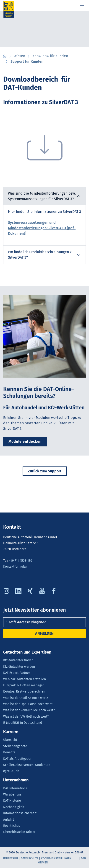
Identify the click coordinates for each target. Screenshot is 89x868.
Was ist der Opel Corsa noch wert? (28, 704)
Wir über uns (12, 795)
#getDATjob (11, 771)
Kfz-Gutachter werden (19, 667)
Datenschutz (29, 858)
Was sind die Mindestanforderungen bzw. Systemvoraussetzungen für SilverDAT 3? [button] (42, 196)
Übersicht (10, 740)
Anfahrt (9, 820)
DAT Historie (12, 801)
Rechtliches (12, 826)
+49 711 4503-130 (21, 561)
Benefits (9, 752)
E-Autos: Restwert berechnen (24, 692)
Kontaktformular (15, 567)
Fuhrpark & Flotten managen (24, 685)
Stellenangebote (15, 746)
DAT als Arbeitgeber (17, 759)
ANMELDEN (44, 633)
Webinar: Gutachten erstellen (25, 679)
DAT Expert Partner (17, 673)
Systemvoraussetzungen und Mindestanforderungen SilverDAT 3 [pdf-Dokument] (42, 228)
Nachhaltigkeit (14, 807)
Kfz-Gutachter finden (18, 660)
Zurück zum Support (45, 471)
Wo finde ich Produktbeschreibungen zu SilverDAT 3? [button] (41, 255)
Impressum (10, 858)
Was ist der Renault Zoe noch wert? (29, 710)
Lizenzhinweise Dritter (19, 832)
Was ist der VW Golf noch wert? (26, 717)
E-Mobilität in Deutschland (23, 723)
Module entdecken (25, 442)
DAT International (16, 788)
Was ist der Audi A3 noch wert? (26, 698)
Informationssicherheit (20, 813)
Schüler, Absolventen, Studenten (27, 765)
